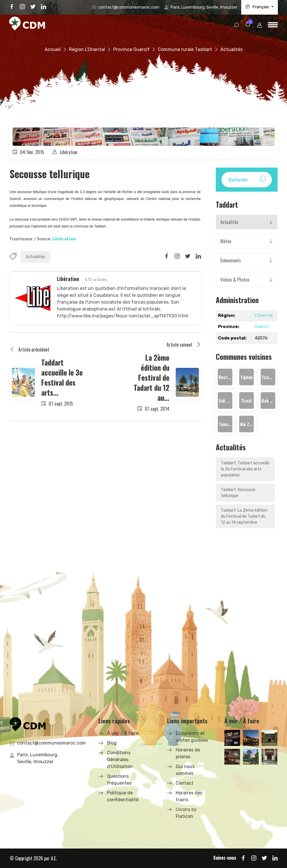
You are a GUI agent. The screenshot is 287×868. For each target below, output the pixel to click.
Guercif (262, 327)
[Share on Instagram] (177, 256)
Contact (185, 783)
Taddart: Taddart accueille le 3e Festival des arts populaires (245, 469)
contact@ (129, 7)
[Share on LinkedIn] (198, 256)
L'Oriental (264, 315)
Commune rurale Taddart (185, 49)
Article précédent (29, 349)
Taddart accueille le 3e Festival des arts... (62, 377)
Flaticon (184, 816)
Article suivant (184, 345)
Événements (231, 260)
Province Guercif (131, 49)
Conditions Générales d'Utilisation (120, 760)
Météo (226, 241)
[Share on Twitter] (188, 256)
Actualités (35, 257)
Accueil (53, 49)
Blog (112, 743)
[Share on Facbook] (167, 256)
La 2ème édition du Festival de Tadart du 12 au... (152, 377)
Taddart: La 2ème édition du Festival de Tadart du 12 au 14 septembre (244, 516)
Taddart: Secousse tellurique (238, 493)
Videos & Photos (235, 280)
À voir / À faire (123, 733)
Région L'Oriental (87, 49)
